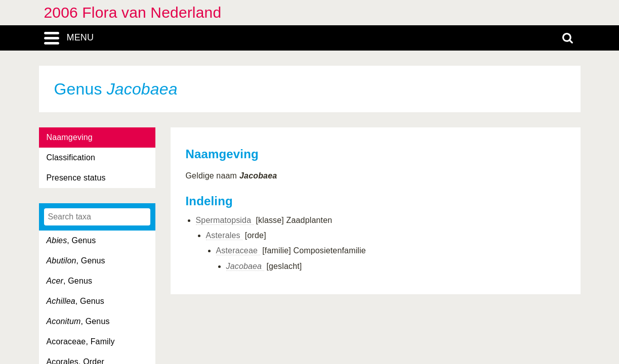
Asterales (224, 235)
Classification (71, 157)
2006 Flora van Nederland (133, 12)
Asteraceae (238, 251)
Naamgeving (70, 137)
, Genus (71, 240)
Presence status (76, 178)
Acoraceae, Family (81, 342)
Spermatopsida (225, 220)
